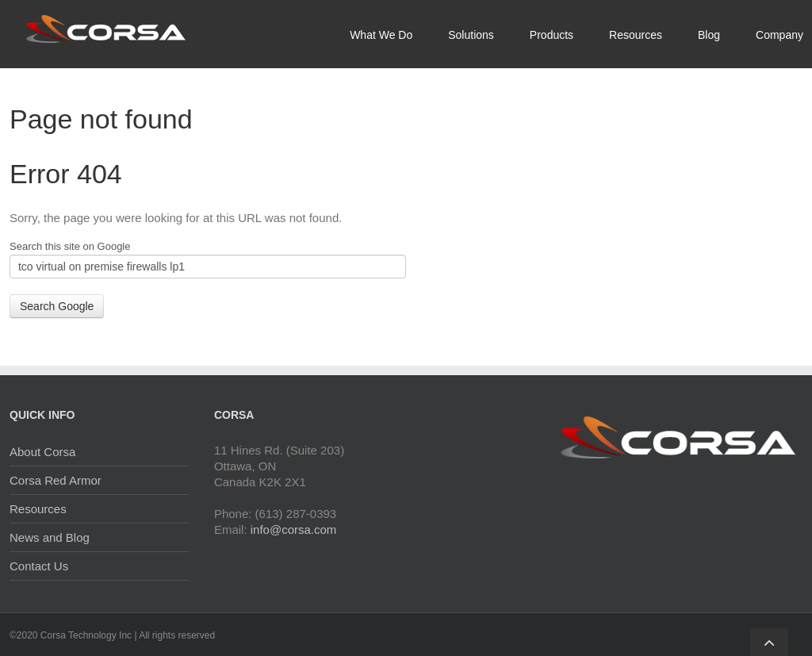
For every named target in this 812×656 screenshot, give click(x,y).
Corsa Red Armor (56, 480)
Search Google (57, 306)
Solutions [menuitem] (471, 35)
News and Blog (50, 537)
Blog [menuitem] (709, 35)
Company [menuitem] (779, 35)
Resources (38, 509)
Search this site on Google (70, 246)
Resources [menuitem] (636, 35)
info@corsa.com (294, 529)
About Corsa (42, 452)
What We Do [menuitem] (381, 35)
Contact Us (39, 566)
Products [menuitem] (552, 35)
